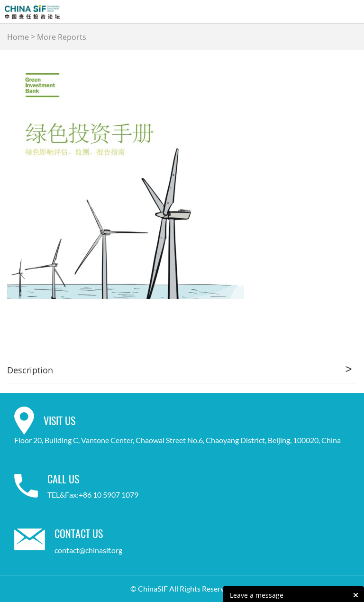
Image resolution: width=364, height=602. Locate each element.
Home (18, 37)
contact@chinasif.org (88, 550)
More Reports (62, 37)
